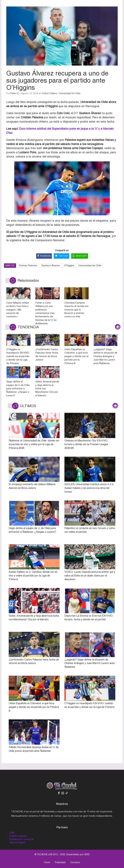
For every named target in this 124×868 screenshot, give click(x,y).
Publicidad (60, 862)
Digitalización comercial (21, 839)
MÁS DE (10, 265)
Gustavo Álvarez (51, 265)
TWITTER (62, 256)
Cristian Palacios (28, 265)
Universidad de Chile (70, 93)
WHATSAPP (80, 256)
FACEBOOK (44, 256)
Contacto (75, 862)
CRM (12, 833)
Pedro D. (15, 93)
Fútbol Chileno (50, 93)
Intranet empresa (18, 836)
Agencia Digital (17, 842)
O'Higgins (69, 265)
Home (47, 862)
